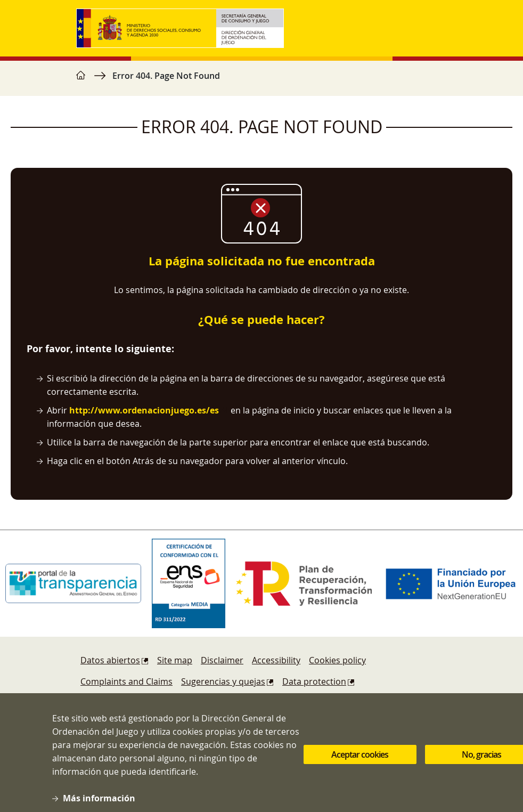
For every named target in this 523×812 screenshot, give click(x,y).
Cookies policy (337, 660)
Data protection (314, 681)
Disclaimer (222, 660)
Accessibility (276, 660)
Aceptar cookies (360, 764)
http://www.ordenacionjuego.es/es (144, 410)
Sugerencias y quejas (223, 681)
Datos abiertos (110, 660)
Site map (175, 660)
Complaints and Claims (126, 681)
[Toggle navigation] (436, 28)
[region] (261, 81)
